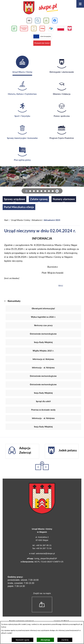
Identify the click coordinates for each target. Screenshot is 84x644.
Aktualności (37, 220)
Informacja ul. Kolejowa (43, 359)
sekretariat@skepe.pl (45, 553)
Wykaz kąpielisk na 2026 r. (43, 317)
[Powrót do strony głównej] (6, 220)
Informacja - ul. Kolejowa (43, 368)
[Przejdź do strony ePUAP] (51, 29)
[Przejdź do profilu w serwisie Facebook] (55, 21)
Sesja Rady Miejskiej (43, 342)
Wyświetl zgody (22, 640)
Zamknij (65, 640)
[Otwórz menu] (80, 4)
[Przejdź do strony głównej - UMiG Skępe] (41, 8)
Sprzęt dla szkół (43, 401)
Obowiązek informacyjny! (43, 308)
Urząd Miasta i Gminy (21, 220)
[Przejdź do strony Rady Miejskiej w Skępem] (24, 29)
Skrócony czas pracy (43, 325)
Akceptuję (45, 640)
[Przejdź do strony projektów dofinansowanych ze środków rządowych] (65, 29)
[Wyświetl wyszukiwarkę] (38, 21)
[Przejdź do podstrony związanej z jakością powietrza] (14, 29)
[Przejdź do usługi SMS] (34, 29)
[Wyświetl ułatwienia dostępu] (29, 21)
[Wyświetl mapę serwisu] (46, 21)
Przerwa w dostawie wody (43, 410)
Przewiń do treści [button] (42, 43)
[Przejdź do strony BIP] (42, 29)
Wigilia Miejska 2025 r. (43, 351)
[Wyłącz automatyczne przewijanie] (57, 191)
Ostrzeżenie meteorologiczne (43, 334)
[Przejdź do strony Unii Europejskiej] (42, 36)
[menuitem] (14, 199)
